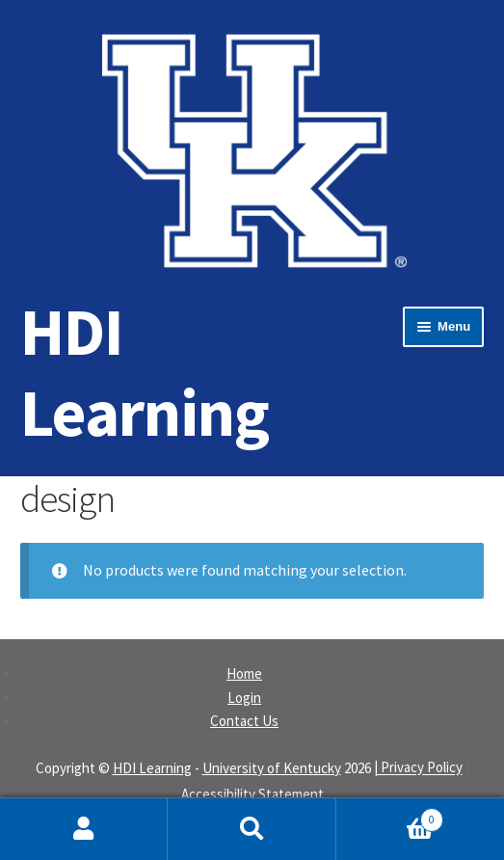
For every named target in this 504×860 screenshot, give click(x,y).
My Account (84, 829)
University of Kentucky (272, 768)
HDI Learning (145, 372)
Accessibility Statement (252, 794)
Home (244, 673)
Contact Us (244, 721)
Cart (390, 816)
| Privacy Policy (418, 768)
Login (244, 698)
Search (252, 829)
